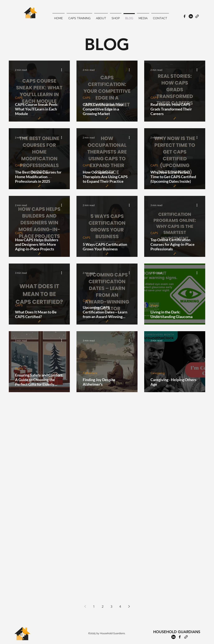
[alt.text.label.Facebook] (185, 16)
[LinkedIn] (173, 637)
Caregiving (158, 373)
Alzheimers (90, 373)
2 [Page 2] (103, 607)
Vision (154, 305)
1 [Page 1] (94, 607)
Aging (19, 368)
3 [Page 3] (111, 607)
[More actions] (63, 70)
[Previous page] (85, 606)
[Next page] (129, 606)
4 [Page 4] (120, 607)
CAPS (19, 98)
